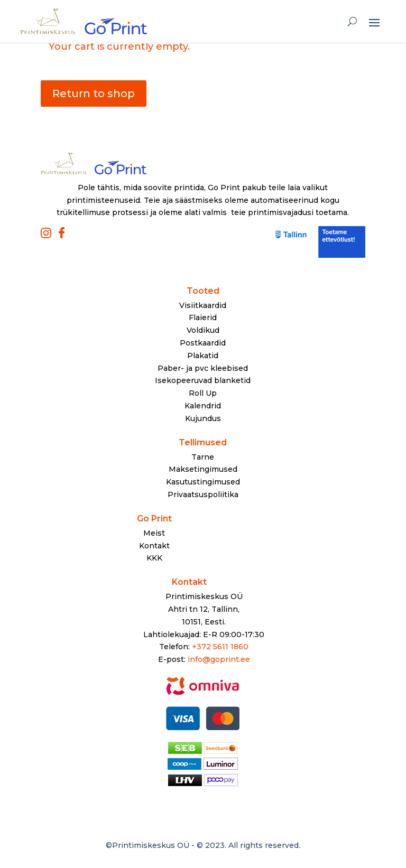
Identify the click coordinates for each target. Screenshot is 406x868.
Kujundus (203, 418)
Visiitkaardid (203, 305)
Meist (154, 533)
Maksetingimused (203, 469)
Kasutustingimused (203, 482)
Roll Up (203, 393)
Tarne (203, 457)
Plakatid (203, 356)
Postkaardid (203, 343)
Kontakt (154, 546)
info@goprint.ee (219, 659)
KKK (154, 558)
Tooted (203, 291)
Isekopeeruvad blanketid (203, 380)
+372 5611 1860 (220, 647)
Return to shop (94, 94)
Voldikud (203, 330)
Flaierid (203, 318)
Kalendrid (203, 406)
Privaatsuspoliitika (203, 494)
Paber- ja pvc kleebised (203, 368)
